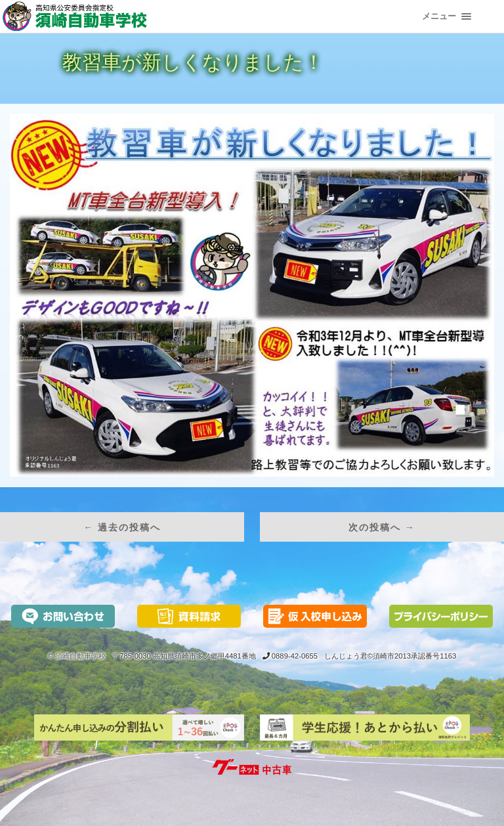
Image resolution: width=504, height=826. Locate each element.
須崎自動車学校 (80, 656)
